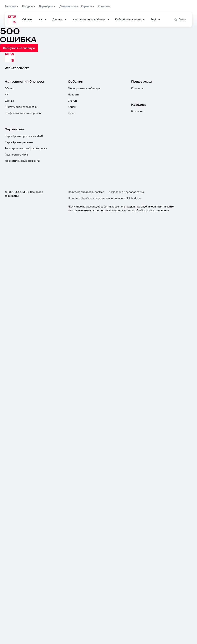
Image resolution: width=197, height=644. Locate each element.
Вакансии (137, 112)
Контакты (137, 89)
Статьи (72, 101)
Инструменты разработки (21, 107)
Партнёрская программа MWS (24, 136)
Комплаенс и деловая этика (126, 192)
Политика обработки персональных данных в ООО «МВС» (104, 198)
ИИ (7, 95)
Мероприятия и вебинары (84, 89)
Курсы (72, 113)
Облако (9, 89)
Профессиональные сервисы (23, 113)
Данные (10, 101)
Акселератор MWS (16, 155)
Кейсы (72, 107)
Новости (73, 95)
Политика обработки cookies (86, 192)
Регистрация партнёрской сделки (26, 149)
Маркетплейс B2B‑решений (22, 161)
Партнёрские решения (19, 142)
